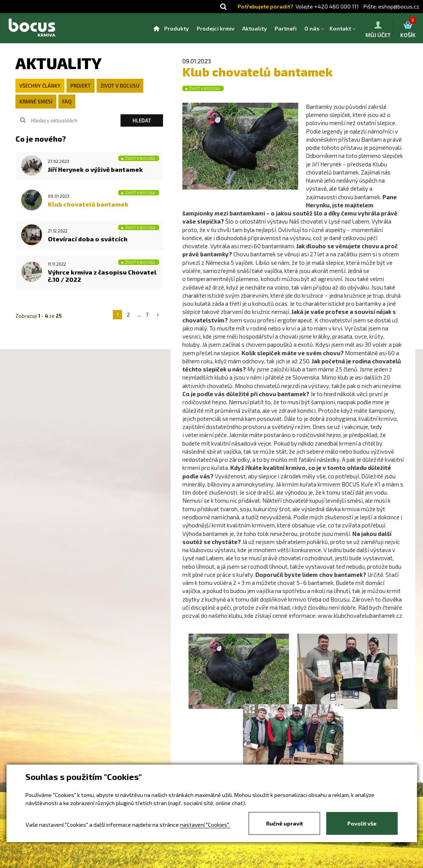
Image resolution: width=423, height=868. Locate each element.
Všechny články (40, 86)
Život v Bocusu (120, 86)
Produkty (177, 28)
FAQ (67, 102)
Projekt (81, 86)
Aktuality (255, 28)
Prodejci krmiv (216, 28)
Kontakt (340, 28)
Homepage (156, 28)
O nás (312, 28)
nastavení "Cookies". (205, 825)
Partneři (286, 28)
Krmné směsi (36, 102)
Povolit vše (362, 823)
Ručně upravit (285, 823)
